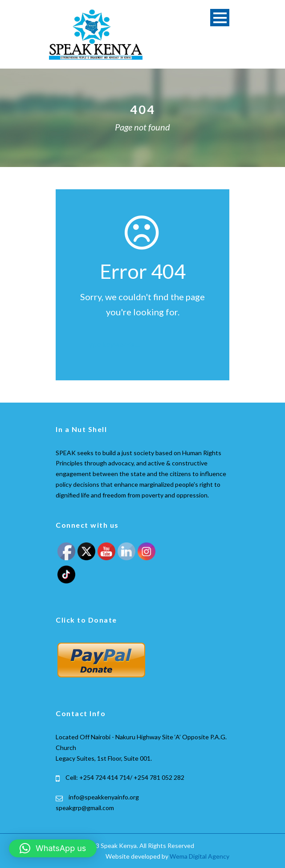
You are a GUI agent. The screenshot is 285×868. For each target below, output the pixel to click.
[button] (53, 848)
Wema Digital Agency (199, 856)
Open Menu (220, 18)
